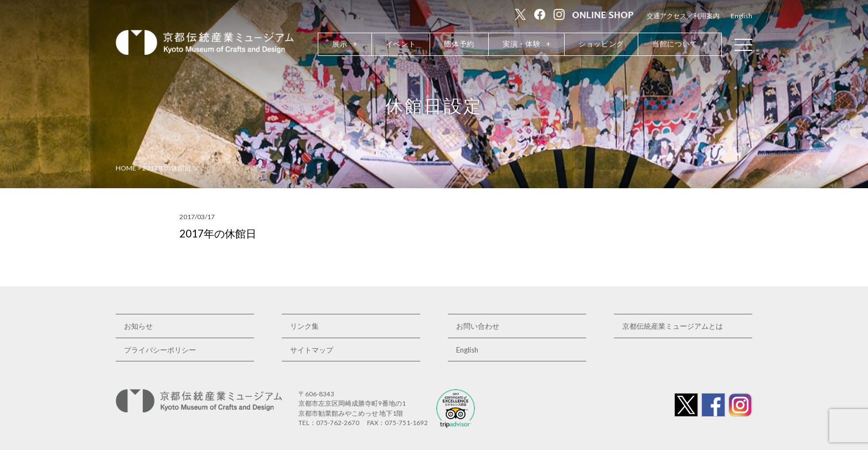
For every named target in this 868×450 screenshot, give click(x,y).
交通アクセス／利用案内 (683, 16)
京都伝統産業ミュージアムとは (673, 326)
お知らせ (138, 326)
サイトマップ (312, 350)
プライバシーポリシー (160, 350)
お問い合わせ (478, 326)
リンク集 (304, 326)
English (742, 16)
